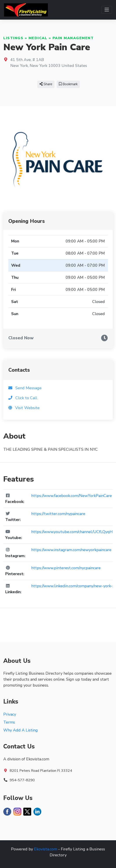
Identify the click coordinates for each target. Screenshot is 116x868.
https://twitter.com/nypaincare (58, 514)
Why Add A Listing (21, 730)
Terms (9, 722)
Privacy (10, 714)
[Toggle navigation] (107, 10)
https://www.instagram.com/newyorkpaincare (71, 550)
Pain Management (73, 38)
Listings (13, 38)
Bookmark (68, 84)
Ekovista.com (46, 849)
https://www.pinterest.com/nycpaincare (66, 568)
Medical (38, 38)
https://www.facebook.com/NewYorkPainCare (72, 496)
